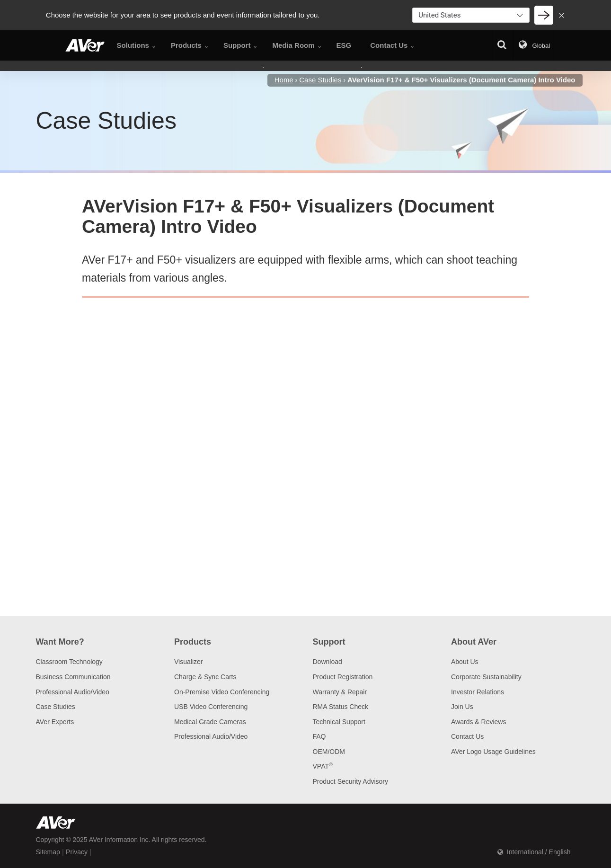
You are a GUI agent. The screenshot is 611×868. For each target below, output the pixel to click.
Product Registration (343, 677)
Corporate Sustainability (486, 677)
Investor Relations (478, 692)
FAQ (319, 736)
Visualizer (188, 662)
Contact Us (467, 736)
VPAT (323, 766)
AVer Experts (55, 722)
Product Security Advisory (351, 781)
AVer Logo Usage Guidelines (493, 752)
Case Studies (56, 707)
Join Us (462, 707)
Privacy (77, 852)
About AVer (474, 642)
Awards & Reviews (478, 722)
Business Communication (73, 677)
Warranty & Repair (340, 692)
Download (328, 662)
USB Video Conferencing (211, 707)
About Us (465, 662)
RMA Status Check (341, 707)
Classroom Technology (69, 662)
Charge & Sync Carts (205, 677)
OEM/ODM (329, 752)
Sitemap (48, 852)
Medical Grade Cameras (210, 722)
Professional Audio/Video (73, 692)
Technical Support (339, 722)
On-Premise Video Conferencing (222, 692)
